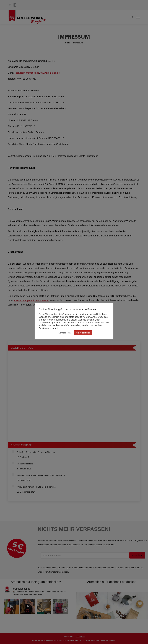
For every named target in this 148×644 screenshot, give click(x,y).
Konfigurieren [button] (64, 333)
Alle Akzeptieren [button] (83, 333)
